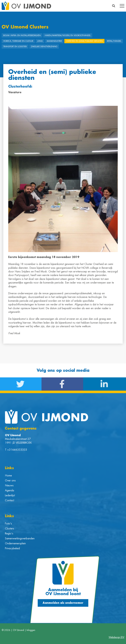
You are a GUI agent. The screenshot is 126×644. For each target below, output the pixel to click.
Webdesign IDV (116, 637)
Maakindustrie (54, 41)
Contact (10, 500)
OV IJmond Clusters (25, 27)
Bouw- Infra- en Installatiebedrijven (22, 35)
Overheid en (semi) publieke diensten (84, 41)
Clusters (10, 529)
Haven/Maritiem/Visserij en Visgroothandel (68, 35)
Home (8, 476)
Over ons (10, 481)
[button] (114, 6)
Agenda (10, 490)
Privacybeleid (12, 548)
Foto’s (8, 524)
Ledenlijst (10, 495)
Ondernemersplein (15, 543)
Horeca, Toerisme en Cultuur (18, 41)
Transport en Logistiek (15, 47)
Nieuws (9, 486)
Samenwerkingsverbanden (20, 539)
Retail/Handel (114, 41)
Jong (40, 41)
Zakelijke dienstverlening (44, 47)
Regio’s (9, 534)
